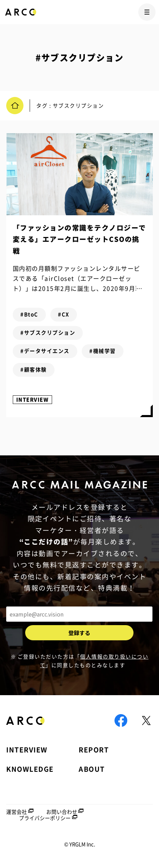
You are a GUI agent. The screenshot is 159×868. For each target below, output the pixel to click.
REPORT (94, 749)
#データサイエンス (45, 351)
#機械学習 (103, 351)
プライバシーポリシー (45, 818)
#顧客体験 (34, 369)
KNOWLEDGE (30, 769)
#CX (64, 314)
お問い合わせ (62, 812)
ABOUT (92, 769)
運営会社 (17, 812)
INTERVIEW (33, 400)
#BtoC (29, 314)
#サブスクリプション (48, 333)
